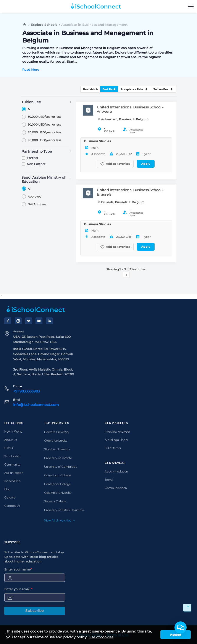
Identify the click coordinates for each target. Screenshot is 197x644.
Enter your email (18, 589)
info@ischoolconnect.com (36, 405)
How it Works (13, 432)
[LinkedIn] (49, 321)
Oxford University (56, 441)
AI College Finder (116, 440)
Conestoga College (58, 476)
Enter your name (18, 569)
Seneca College (55, 502)
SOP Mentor (113, 448)
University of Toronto (58, 458)
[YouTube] (39, 321)
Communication (116, 488)
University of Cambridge (61, 467)
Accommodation (116, 472)
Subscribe (35, 611)
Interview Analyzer (117, 432)
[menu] (191, 7)
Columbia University (58, 493)
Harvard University (57, 432)
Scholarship (12, 456)
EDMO (9, 448)
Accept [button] (176, 635)
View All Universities (60, 521)
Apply (146, 164)
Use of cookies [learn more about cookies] (101, 637)
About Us (11, 440)
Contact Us (12, 506)
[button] (181, 628)
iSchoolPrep (12, 481)
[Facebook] (8, 321)
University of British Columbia (64, 510)
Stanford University (57, 449)
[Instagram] (18, 321)
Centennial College (57, 484)
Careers (10, 498)
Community (12, 465)
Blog (7, 489)
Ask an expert (14, 473)
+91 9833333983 (27, 391)
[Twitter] (29, 321)
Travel (109, 480)
